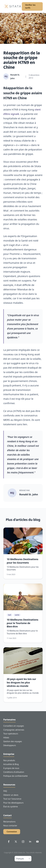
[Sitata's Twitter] (16, 842)
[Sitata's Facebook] (9, 842)
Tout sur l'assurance (12, 799)
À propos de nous (11, 768)
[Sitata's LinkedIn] (30, 842)
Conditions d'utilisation (14, 772)
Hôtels (6, 738)
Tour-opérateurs (11, 734)
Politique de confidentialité (15, 776)
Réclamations (9, 822)
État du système (11, 807)
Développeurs (10, 745)
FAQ (5, 791)
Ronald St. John (29, 494)
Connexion (12, 832)
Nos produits (9, 760)
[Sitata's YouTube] (37, 842)
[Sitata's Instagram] (23, 842)
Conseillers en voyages (14, 726)
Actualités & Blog (11, 764)
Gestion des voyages (13, 741)
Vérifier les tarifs (30, 6)
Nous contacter (10, 826)
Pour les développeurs (13, 803)
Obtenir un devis (11, 795)
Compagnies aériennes (14, 730)
